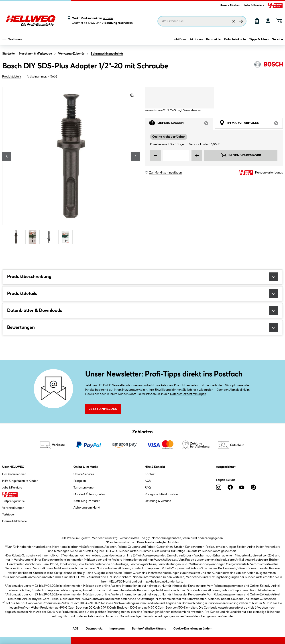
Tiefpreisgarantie (13, 501)
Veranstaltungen (13, 508)
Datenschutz (94, 628)
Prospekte (213, 39)
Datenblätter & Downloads (142, 311)
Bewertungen (142, 328)
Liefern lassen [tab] (181, 124)
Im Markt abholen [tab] (251, 124)
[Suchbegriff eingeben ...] (202, 21)
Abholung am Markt (87, 508)
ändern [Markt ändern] (108, 18)
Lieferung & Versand (158, 501)
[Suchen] (241, 21)
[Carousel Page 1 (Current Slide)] (17, 237)
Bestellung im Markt (87, 501)
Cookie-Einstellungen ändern (193, 628)
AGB (148, 481)
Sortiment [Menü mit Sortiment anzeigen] (13, 39)
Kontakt (150, 474)
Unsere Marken (230, 5)
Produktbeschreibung (142, 277)
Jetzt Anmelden (103, 409)
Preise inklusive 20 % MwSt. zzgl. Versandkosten (173, 110)
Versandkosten (129, 538)
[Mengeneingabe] (176, 155)
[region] (71, 166)
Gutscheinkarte (235, 39)
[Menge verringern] (155, 155)
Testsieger (9, 515)
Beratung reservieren (117, 23)
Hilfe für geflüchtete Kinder (20, 481)
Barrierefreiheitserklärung (149, 628)
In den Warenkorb (241, 155)
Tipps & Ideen (259, 39)
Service (277, 39)
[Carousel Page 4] (67, 237)
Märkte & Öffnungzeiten (89, 494)
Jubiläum (180, 39)
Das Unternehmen (14, 474)
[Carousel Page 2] (34, 237)
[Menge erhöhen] (197, 155)
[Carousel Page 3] (50, 237)
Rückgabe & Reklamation (161, 494)
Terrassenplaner (84, 488)
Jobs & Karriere (254, 5)
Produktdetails (12, 77)
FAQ (148, 488)
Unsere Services (84, 474)
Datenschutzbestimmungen (188, 394)
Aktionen (196, 39)
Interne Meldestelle (14, 521)
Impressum (117, 628)
